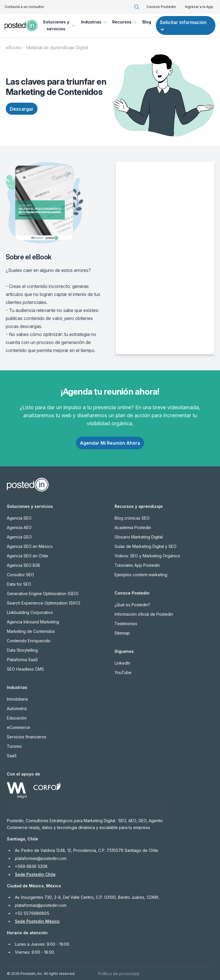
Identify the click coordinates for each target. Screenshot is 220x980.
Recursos (125, 22)
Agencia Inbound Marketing (33, 622)
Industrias (94, 22)
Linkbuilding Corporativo (30, 612)
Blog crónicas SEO (132, 518)
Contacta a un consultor (24, 7)
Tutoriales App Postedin (137, 565)
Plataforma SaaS (22, 660)
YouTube (123, 672)
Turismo (14, 746)
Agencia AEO (19, 527)
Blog (147, 22)
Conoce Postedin (161, 7)
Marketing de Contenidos (31, 631)
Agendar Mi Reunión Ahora (110, 443)
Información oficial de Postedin (144, 614)
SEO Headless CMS (25, 669)
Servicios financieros (27, 737)
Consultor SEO (20, 575)
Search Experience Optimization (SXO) (44, 603)
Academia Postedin (133, 527)
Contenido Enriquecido (29, 641)
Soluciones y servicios (60, 25)
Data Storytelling (22, 650)
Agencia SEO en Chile (27, 556)
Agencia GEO (19, 537)
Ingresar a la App (199, 7)
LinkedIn (122, 663)
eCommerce (18, 727)
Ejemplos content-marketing (141, 575)
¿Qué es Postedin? (132, 605)
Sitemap (122, 633)
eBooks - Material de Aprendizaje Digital (47, 47)
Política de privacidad (119, 974)
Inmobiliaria (17, 699)
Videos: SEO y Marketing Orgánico (147, 556)
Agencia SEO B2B (23, 565)
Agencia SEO (19, 518)
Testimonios (126, 624)
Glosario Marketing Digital (139, 537)
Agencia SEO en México (30, 546)
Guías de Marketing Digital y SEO (146, 546)
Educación (17, 718)
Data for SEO (19, 584)
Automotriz (17, 708)
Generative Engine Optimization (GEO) (43, 594)
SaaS (12, 756)
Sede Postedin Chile (35, 874)
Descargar (22, 109)
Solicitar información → (183, 26)
